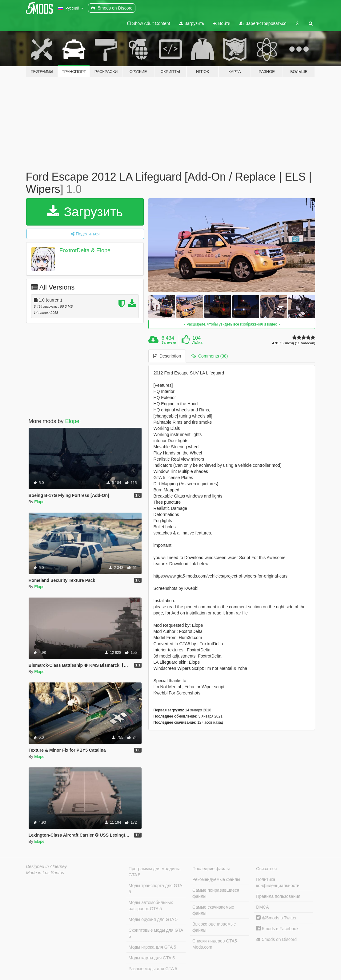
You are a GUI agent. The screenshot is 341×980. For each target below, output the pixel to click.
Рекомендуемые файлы (216, 879)
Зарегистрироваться (263, 23)
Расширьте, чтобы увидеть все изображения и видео (232, 324)
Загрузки (169, 342)
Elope (72, 421)
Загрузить (192, 23)
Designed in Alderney (47, 866)
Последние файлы (211, 869)
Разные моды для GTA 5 (153, 969)
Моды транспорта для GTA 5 (155, 889)
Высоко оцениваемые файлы (214, 927)
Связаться (266, 869)
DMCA (262, 907)
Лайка (197, 342)
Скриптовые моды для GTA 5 (156, 933)
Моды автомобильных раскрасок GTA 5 (151, 906)
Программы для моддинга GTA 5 (155, 872)
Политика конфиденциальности (278, 882)
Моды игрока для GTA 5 (152, 947)
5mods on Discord (276, 940)
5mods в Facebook (277, 929)
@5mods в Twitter (276, 918)
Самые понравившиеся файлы (216, 893)
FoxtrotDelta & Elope (85, 250)
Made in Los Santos (45, 873)
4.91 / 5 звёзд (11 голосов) (294, 343)
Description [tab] (167, 356)
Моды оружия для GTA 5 (153, 919)
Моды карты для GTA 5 (152, 958)
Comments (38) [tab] (210, 356)
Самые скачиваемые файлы (213, 910)
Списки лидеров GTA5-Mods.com (215, 944)
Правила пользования (278, 896)
